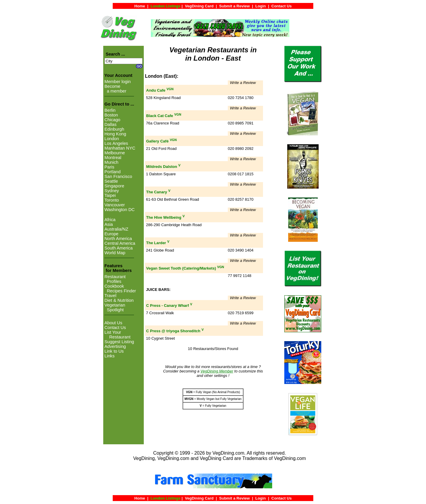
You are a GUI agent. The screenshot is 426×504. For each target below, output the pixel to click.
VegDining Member (217, 371)
